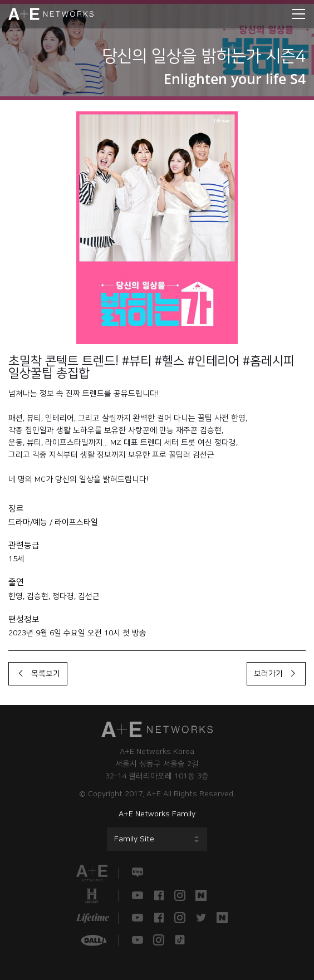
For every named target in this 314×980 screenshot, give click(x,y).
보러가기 (276, 674)
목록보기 (38, 674)
